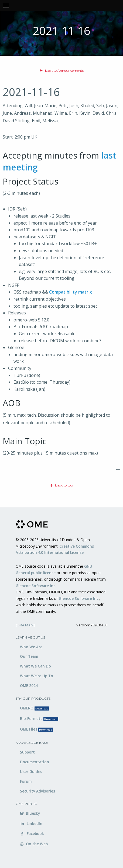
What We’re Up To (37, 676)
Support (27, 752)
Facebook (32, 834)
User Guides (31, 772)
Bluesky (30, 813)
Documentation (35, 762)
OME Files (37, 729)
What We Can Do (35, 666)
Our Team (29, 656)
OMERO (35, 708)
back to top (61, 485)
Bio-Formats (39, 719)
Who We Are (31, 647)
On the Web (34, 844)
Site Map (25, 625)
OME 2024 (29, 685)
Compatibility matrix (71, 292)
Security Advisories (37, 791)
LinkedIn (31, 823)
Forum (26, 781)
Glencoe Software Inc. (36, 586)
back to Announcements (62, 70)
